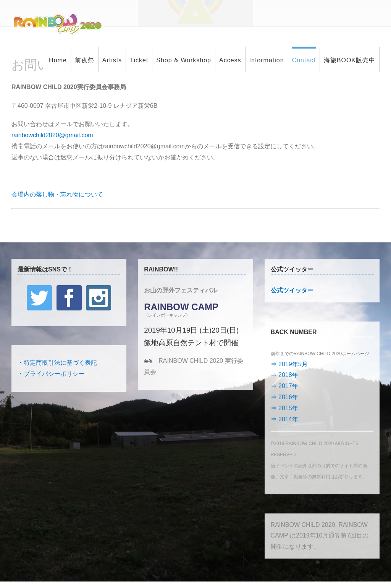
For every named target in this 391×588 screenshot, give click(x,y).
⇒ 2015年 (284, 408)
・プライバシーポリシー (51, 374)
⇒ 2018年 (284, 375)
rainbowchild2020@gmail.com (52, 135)
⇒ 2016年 (284, 397)
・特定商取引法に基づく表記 (57, 363)
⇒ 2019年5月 (289, 364)
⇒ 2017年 (284, 386)
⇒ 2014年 (284, 419)
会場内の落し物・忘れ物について (57, 194)
